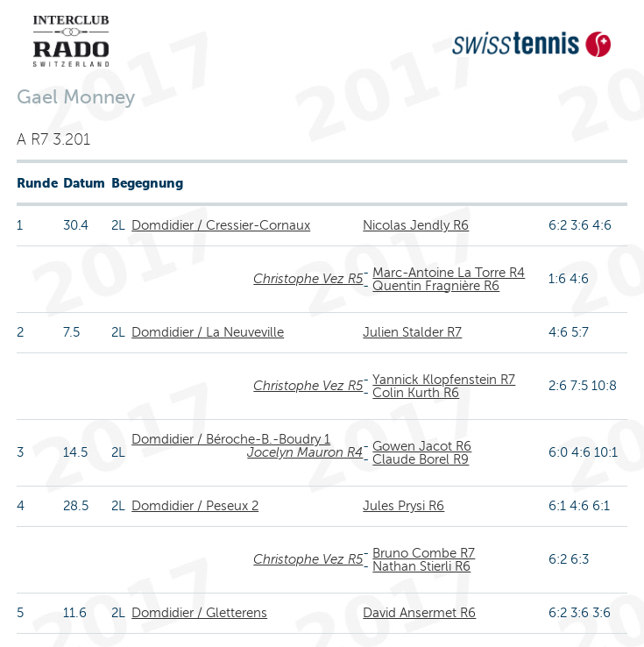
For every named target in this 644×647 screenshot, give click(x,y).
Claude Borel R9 (421, 459)
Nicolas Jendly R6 (416, 225)
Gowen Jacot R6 (422, 446)
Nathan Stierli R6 (421, 566)
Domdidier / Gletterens (199, 613)
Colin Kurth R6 (416, 393)
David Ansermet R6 (419, 613)
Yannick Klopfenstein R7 (444, 380)
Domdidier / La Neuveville (208, 332)
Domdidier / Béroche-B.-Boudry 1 (231, 439)
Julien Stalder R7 (412, 332)
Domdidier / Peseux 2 (195, 506)
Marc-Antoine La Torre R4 (449, 273)
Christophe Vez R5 (308, 279)
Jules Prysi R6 (403, 506)
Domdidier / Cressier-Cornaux (221, 225)
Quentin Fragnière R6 (436, 286)
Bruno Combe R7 (424, 553)
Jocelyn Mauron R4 (305, 452)
